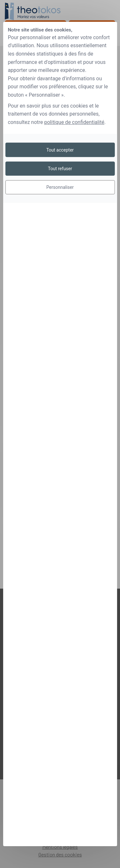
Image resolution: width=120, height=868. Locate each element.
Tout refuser (60, 169)
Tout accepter (60, 150)
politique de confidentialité (74, 122)
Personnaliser (60, 187)
